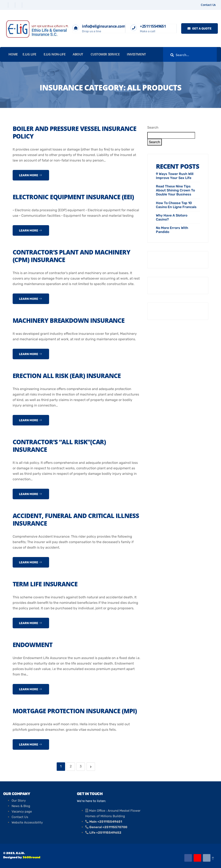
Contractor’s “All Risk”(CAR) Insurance (61, 446)
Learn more (30, 175)
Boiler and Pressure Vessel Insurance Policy (76, 132)
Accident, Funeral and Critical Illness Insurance (65, 519)
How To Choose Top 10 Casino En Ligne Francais (176, 205)
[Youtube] (197, 858)
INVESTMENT (135, 54)
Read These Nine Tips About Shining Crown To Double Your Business (175, 190)
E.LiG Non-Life (54, 54)
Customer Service (104, 54)
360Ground (31, 857)
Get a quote (200, 29)
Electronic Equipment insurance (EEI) (75, 197)
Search (153, 127)
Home (13, 54)
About (77, 54)
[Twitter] (12, 5)
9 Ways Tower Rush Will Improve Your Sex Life (175, 176)
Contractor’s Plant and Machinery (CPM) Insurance (73, 256)
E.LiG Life (29, 54)
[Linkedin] (19, 5)
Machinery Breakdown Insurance (70, 320)
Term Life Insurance (46, 584)
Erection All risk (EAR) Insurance (68, 376)
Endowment (33, 645)
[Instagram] (26, 5)
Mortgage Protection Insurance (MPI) (77, 711)
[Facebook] (5, 5)
